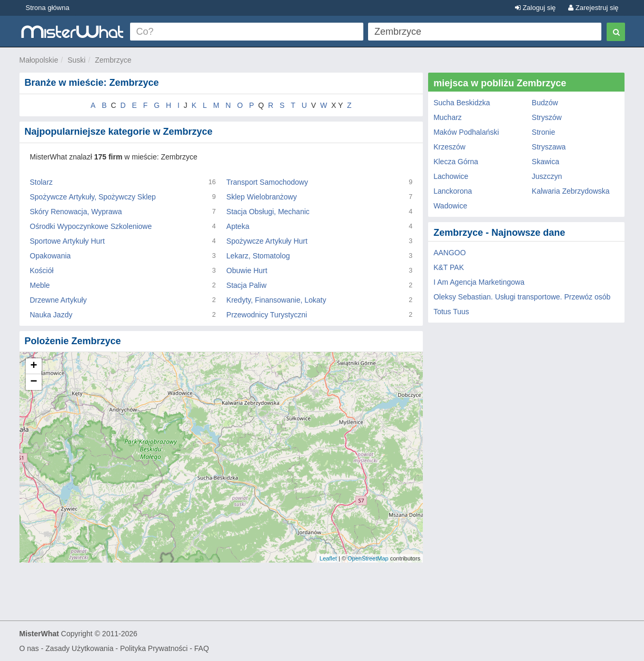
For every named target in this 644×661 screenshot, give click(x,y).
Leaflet (328, 558)
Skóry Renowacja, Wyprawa (76, 212)
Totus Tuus (451, 312)
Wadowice (450, 206)
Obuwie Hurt (247, 271)
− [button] (33, 382)
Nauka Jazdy (51, 315)
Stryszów (547, 117)
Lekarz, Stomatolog (258, 256)
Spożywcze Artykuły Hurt (267, 241)
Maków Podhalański (466, 132)
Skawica (546, 162)
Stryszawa (549, 147)
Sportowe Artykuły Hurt (67, 241)
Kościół (42, 271)
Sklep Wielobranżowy (262, 197)
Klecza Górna (456, 162)
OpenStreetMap (368, 558)
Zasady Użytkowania (79, 648)
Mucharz (448, 117)
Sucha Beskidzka (462, 103)
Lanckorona (453, 191)
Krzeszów (449, 147)
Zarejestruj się (593, 8)
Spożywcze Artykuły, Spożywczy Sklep (93, 197)
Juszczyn (547, 176)
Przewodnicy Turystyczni (267, 315)
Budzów (545, 103)
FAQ (202, 648)
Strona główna (48, 8)
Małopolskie (39, 60)
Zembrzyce (113, 60)
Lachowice (451, 176)
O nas (29, 648)
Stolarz (42, 182)
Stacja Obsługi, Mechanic (268, 212)
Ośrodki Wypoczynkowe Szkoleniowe (91, 226)
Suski (76, 60)
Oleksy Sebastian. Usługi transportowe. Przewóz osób (522, 297)
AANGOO (449, 253)
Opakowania (51, 256)
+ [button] (33, 366)
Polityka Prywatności (154, 648)
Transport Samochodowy (267, 182)
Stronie (543, 132)
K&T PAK (449, 267)
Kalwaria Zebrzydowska (571, 191)
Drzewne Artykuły (58, 300)
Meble (40, 285)
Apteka (238, 226)
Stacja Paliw (246, 285)
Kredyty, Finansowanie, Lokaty (276, 300)
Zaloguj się (535, 8)
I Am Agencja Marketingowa (479, 282)
